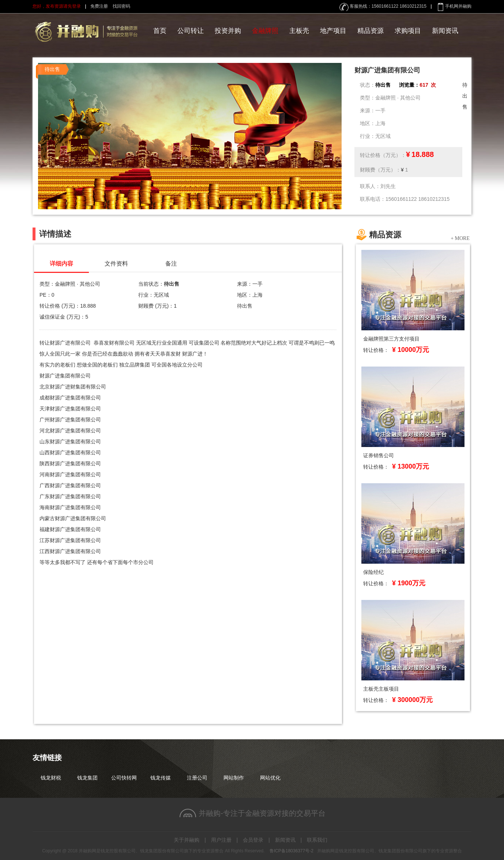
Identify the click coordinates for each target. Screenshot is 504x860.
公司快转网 (124, 778)
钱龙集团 (87, 778)
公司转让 (191, 31)
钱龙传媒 (161, 778)
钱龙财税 (51, 778)
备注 (171, 264)
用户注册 (221, 840)
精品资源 (371, 31)
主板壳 (299, 31)
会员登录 (253, 840)
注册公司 (197, 778)
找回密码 (121, 6)
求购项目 (408, 31)
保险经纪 (373, 572)
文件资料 (116, 264)
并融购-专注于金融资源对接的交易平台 (262, 813)
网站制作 (234, 778)
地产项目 (333, 31)
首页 (160, 31)
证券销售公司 (379, 455)
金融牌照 (265, 31)
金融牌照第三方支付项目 (391, 339)
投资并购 (228, 31)
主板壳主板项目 (381, 689)
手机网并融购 (458, 6)
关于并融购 (187, 840)
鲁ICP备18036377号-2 (292, 851)
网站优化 (270, 778)
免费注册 (99, 6)
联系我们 (317, 840)
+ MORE (460, 238)
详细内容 (61, 264)
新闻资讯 (445, 31)
